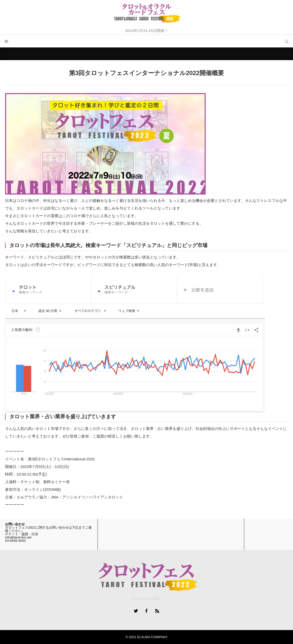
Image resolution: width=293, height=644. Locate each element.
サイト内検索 (287, 41)
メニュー (6, 41)
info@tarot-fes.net (18, 537)
